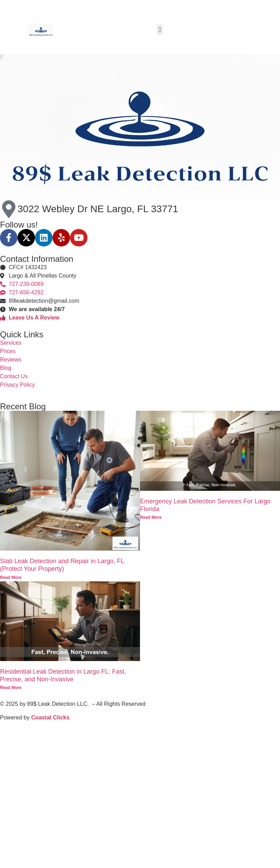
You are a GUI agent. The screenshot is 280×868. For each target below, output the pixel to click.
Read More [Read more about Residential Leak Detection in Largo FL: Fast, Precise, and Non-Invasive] (11, 688)
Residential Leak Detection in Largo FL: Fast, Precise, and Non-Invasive (63, 675)
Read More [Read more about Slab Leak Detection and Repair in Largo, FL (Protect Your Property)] (11, 578)
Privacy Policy (17, 385)
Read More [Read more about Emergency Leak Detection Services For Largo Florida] (151, 517)
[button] (160, 30)
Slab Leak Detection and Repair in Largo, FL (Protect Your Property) (62, 565)
